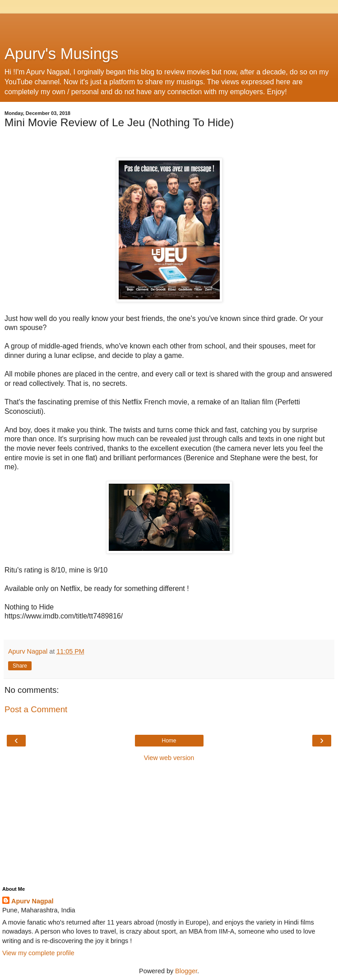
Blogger (186, 971)
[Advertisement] (169, 25)
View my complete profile (38, 953)
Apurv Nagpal (32, 901)
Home (169, 741)
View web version (169, 758)
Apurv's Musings (61, 54)
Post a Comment (36, 709)
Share (20, 666)
